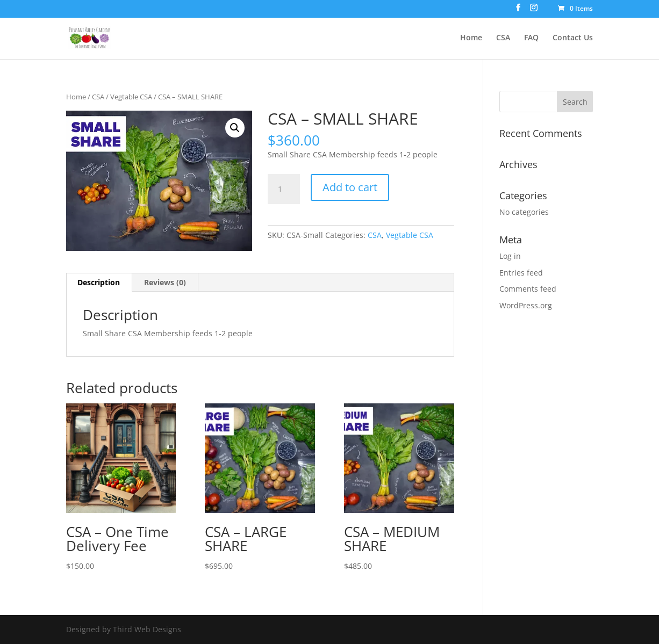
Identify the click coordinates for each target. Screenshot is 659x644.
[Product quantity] (284, 189)
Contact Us (573, 38)
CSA (503, 38)
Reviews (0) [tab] (165, 282)
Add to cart (350, 187)
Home (471, 38)
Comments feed (528, 289)
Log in (510, 256)
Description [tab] (99, 282)
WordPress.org (526, 305)
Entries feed (521, 273)
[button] (235, 128)
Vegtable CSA (131, 97)
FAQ (531, 38)
